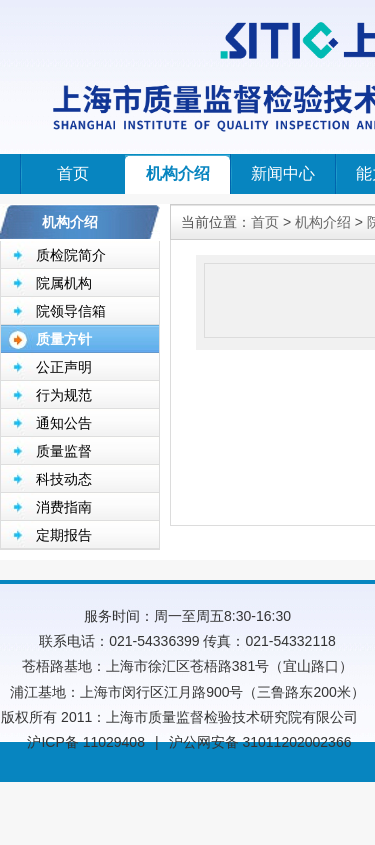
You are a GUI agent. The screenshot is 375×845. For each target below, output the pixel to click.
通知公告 (64, 423)
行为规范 (64, 395)
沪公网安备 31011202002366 (260, 742)
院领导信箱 (71, 311)
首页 (73, 173)
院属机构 (64, 283)
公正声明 (64, 367)
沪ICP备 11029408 (86, 742)
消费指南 (64, 507)
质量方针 (64, 339)
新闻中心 (283, 173)
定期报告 (64, 535)
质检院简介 (71, 255)
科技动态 (64, 479)
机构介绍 (178, 173)
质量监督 (64, 451)
